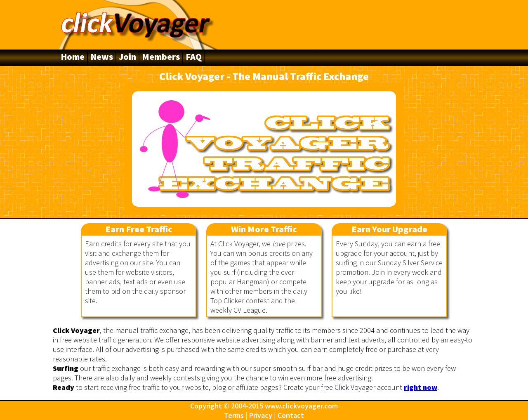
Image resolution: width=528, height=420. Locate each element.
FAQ (194, 57)
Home (73, 57)
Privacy (261, 415)
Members (161, 57)
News (102, 57)
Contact (291, 415)
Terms (234, 415)
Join (127, 57)
